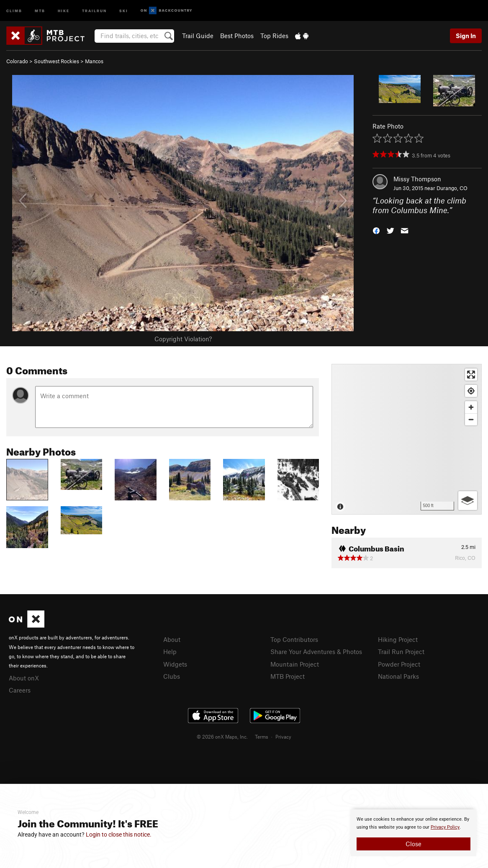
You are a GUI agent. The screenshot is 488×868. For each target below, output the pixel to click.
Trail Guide (198, 36)
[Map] (407, 439)
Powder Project (399, 664)
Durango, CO (452, 188)
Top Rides (274, 36)
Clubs (172, 676)
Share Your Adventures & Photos (316, 652)
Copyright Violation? (183, 339)
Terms (262, 737)
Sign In (466, 36)
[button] (376, 230)
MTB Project (288, 676)
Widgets (175, 664)
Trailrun (94, 10)
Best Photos (237, 36)
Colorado (17, 61)
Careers (20, 690)
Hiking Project (398, 639)
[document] (414, 833)
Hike (64, 10)
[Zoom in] (471, 407)
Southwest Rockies (57, 61)
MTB (40, 10)
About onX (24, 678)
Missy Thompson (417, 179)
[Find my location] (471, 391)
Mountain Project (295, 664)
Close (414, 844)
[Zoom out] (471, 419)
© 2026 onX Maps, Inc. (222, 737)
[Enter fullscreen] (471, 375)
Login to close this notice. (119, 835)
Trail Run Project (401, 652)
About (172, 639)
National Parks (398, 676)
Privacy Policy (445, 827)
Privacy (283, 737)
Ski (124, 10)
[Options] (468, 501)
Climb (14, 10)
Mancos (94, 61)
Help (170, 652)
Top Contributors (294, 639)
